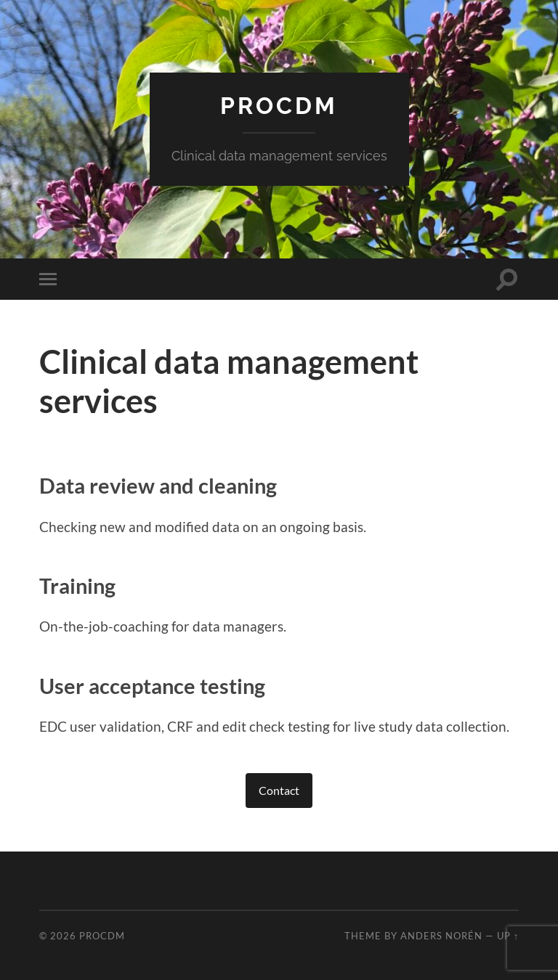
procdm (279, 106)
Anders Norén (441, 936)
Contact (279, 790)
